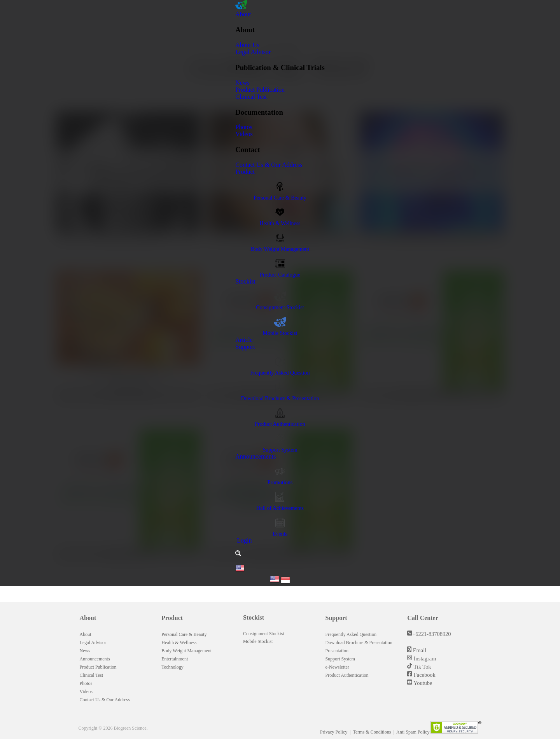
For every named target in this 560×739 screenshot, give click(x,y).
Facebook (424, 675)
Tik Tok (422, 667)
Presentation (337, 651)
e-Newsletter (337, 667)
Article (244, 340)
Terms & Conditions (372, 732)
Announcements (255, 456)
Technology (172, 667)
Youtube (422, 683)
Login (243, 540)
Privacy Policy (334, 732)
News (242, 83)
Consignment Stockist (264, 634)
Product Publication (260, 90)
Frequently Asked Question (351, 634)
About (243, 14)
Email (419, 650)
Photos (244, 127)
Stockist (245, 281)
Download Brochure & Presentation (359, 643)
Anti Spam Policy (413, 732)
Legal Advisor (253, 52)
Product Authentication (347, 675)
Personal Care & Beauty (184, 634)
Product (245, 172)
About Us (247, 45)
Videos (244, 134)
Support (245, 347)
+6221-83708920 (431, 634)
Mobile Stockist (258, 641)
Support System (340, 659)
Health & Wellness (179, 643)
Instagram (424, 658)
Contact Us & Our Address (269, 165)
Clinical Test (251, 97)
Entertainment (175, 659)
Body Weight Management (186, 651)
